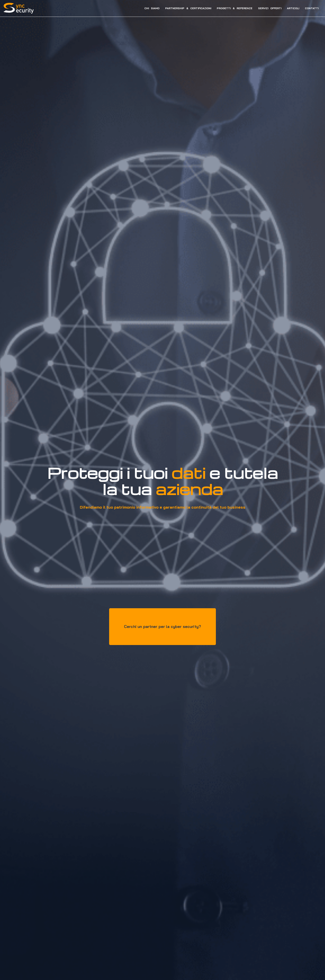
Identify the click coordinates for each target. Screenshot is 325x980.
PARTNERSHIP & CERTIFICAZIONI (185, 8)
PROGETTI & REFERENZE (231, 8)
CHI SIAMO (148, 8)
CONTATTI (308, 8)
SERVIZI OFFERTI (266, 8)
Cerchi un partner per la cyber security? (163, 626)
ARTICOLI (290, 8)
